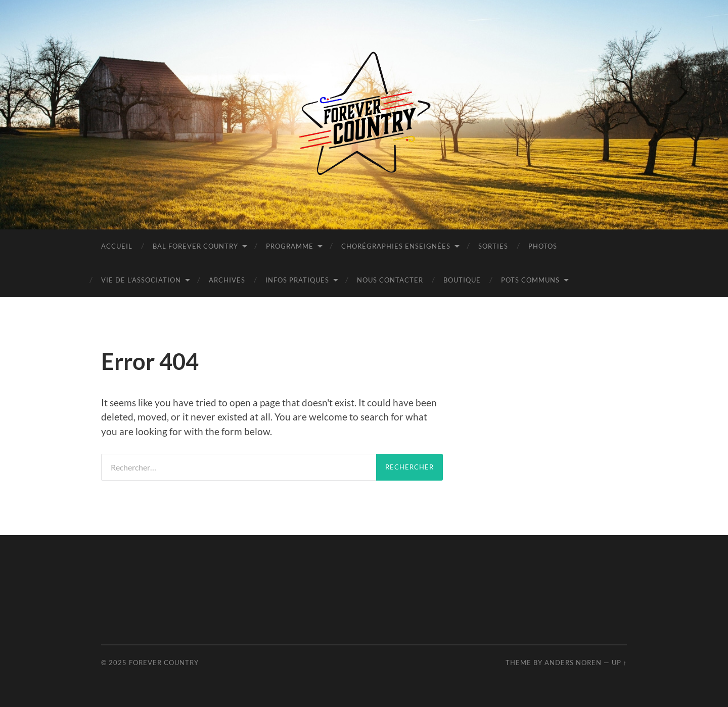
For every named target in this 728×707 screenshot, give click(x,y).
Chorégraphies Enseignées (396, 246)
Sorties (493, 246)
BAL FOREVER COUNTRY (195, 246)
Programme (290, 246)
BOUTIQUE (462, 280)
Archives (227, 280)
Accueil (117, 246)
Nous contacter (390, 280)
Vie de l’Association (141, 280)
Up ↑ (619, 663)
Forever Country (164, 663)
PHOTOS (543, 246)
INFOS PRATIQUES (297, 280)
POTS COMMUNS (530, 280)
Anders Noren (573, 663)
